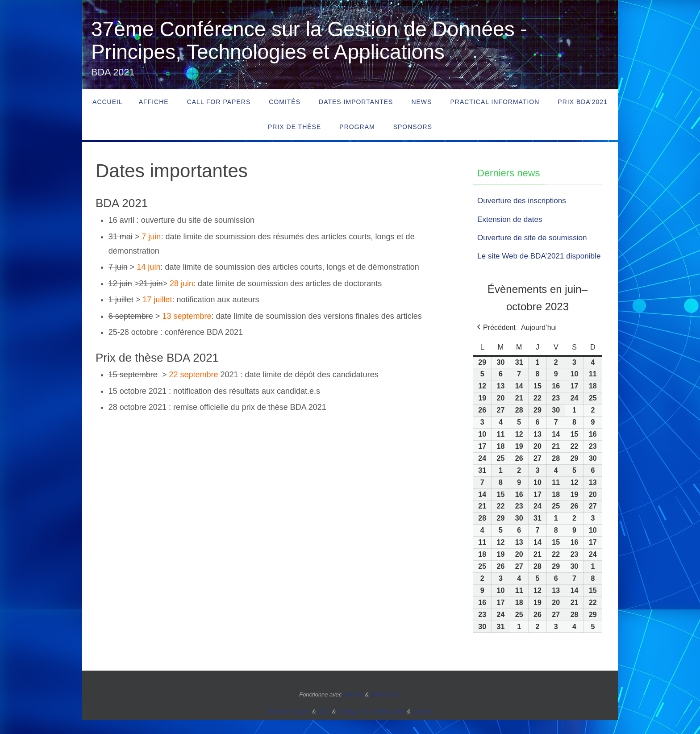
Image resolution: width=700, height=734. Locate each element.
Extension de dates (511, 219)
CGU (324, 726)
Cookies (423, 726)
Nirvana (353, 709)
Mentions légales (289, 726)
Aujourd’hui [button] (539, 342)
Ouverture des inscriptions (524, 200)
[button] (495, 342)
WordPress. (386, 709)
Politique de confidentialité (371, 726)
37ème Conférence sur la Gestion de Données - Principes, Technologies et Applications (309, 40)
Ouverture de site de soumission (535, 238)
